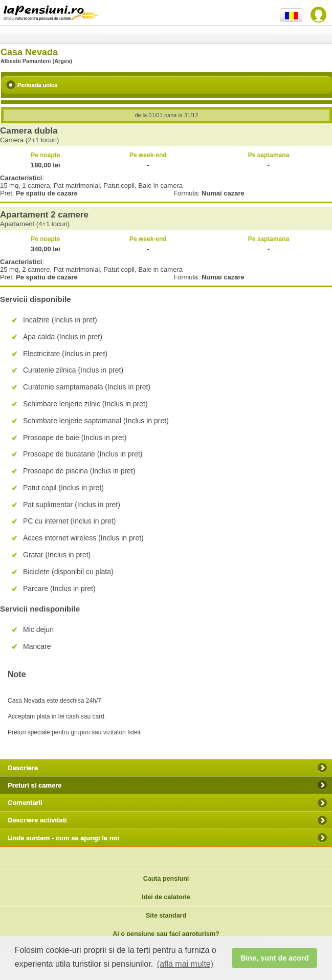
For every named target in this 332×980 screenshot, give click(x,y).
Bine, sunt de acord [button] (275, 958)
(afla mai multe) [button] (185, 964)
